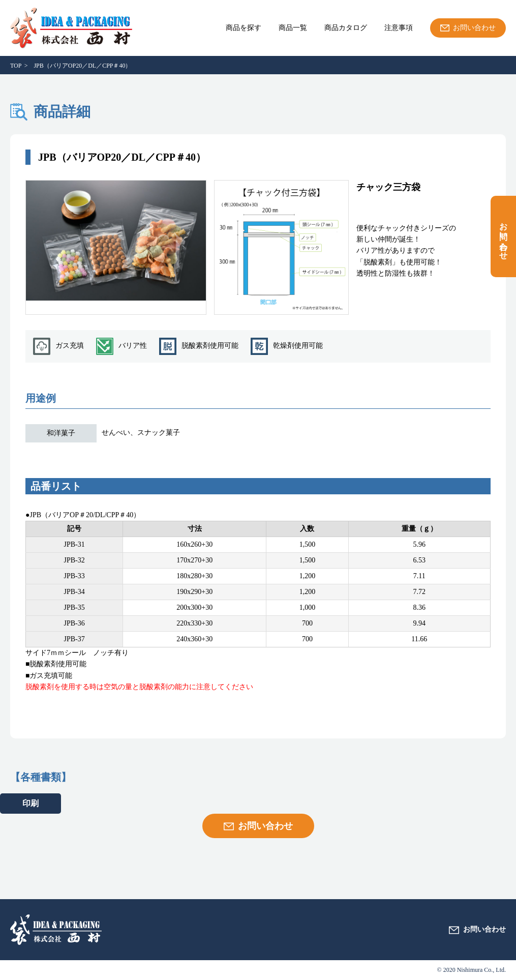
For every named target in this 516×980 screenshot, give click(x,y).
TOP (16, 66)
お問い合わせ (504, 236)
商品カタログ (346, 28)
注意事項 (399, 28)
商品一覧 (293, 28)
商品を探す (244, 28)
